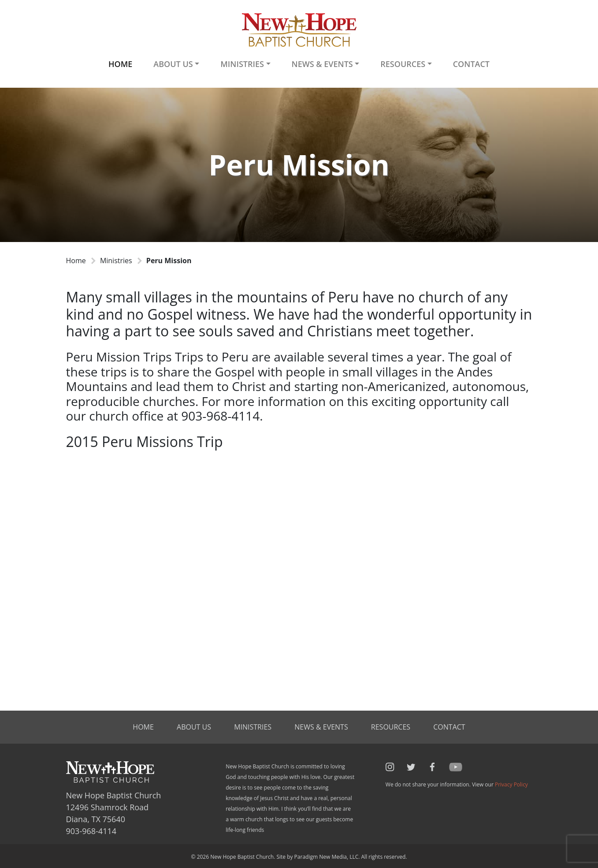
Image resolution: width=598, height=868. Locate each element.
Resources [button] (403, 64)
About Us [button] (173, 64)
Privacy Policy (511, 784)
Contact (471, 64)
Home (120, 64)
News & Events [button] (322, 64)
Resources (391, 727)
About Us (194, 727)
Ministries (116, 261)
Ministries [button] (242, 64)
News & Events (321, 727)
